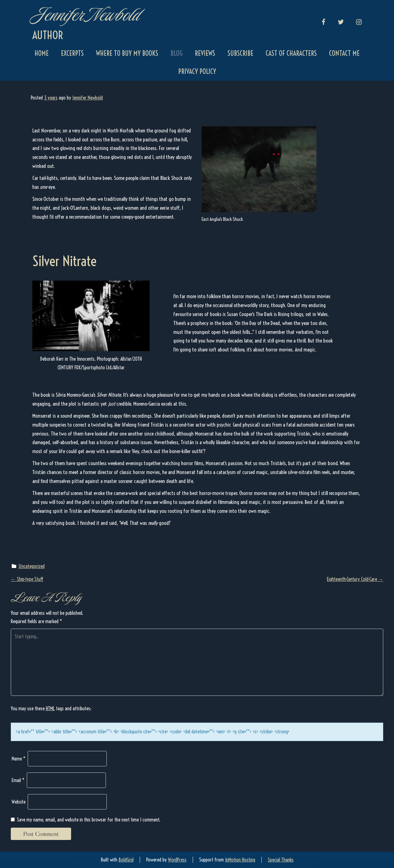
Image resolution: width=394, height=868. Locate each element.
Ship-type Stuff (27, 579)
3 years (51, 98)
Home (42, 53)
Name (19, 759)
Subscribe (240, 53)
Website (19, 802)
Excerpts (72, 53)
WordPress (177, 860)
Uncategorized (32, 566)
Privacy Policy (197, 71)
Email (18, 780)
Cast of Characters (291, 53)
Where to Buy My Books (127, 53)
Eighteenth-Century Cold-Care (355, 579)
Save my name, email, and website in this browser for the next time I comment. (89, 820)
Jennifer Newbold (85, 15)
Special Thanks (281, 860)
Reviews (205, 53)
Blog (177, 53)
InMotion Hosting (240, 860)
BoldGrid (126, 860)
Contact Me (344, 53)
